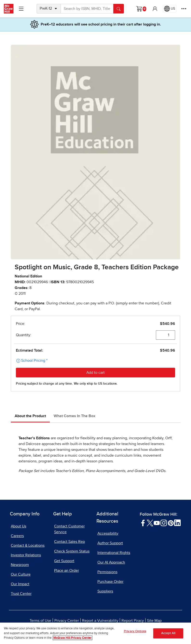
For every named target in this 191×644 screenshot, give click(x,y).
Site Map (154, 621)
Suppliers (105, 591)
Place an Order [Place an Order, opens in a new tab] (67, 571)
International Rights (114, 553)
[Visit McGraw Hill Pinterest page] (171, 523)
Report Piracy (133, 621)
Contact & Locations (28, 545)
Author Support (110, 543)
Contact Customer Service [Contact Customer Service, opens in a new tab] (69, 529)
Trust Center (21, 594)
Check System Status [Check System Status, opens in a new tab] (72, 551)
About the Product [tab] (30, 416)
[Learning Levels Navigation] (21, 9)
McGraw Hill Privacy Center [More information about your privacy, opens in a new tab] (73, 640)
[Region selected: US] (170, 9)
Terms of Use (40, 621)
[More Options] (184, 9)
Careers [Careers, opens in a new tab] (17, 536)
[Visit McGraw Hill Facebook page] (143, 523)
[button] (155, 9)
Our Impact (20, 584)
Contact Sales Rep (70, 542)
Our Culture (21, 574)
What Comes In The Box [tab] (74, 416)
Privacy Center (67, 621)
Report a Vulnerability (100, 621)
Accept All (168, 635)
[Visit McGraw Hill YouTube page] (157, 523)
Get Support (64, 561)
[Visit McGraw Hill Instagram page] (164, 523)
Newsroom (20, 565)
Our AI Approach (111, 562)
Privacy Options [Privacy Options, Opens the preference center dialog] (135, 633)
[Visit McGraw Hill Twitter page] (150, 523)
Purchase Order (110, 582)
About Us (19, 526)
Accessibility (108, 533)
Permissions (107, 572)
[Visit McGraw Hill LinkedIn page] (177, 523)
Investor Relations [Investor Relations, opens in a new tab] (26, 555)
